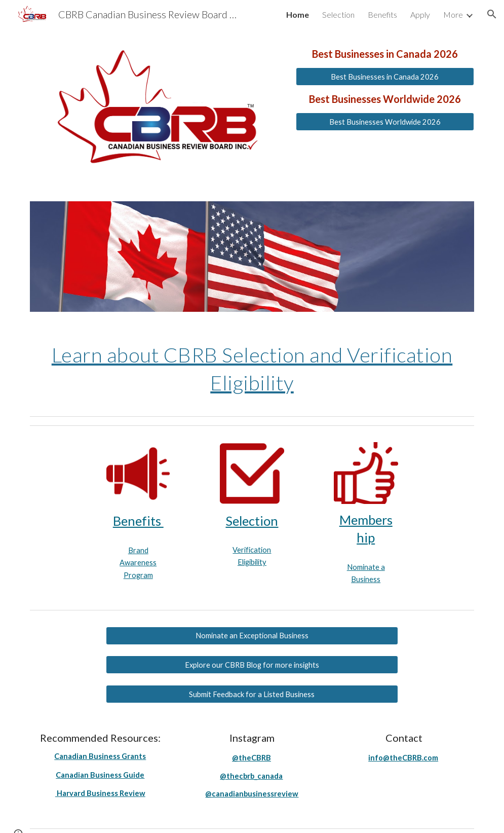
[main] (385, 54)
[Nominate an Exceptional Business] (252, 636)
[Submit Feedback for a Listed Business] (252, 694)
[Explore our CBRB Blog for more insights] (252, 665)
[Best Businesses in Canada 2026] (385, 77)
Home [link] (298, 14)
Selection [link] (338, 14)
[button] (492, 14)
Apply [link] (420, 14)
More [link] (453, 14)
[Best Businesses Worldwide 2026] (385, 122)
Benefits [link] (382, 14)
